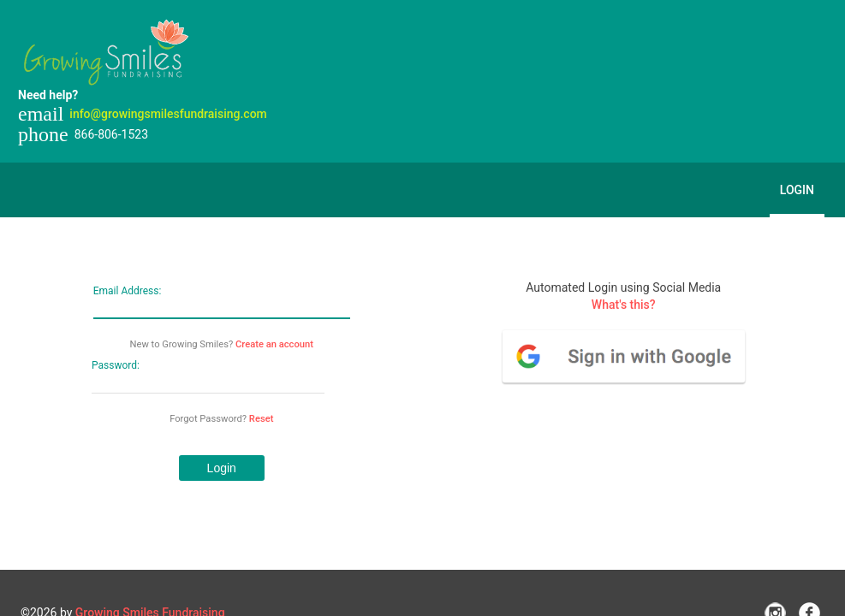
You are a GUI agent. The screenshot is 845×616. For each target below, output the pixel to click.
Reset (262, 419)
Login (797, 190)
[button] (222, 468)
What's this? (624, 305)
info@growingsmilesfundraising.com (168, 114)
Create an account (274, 344)
